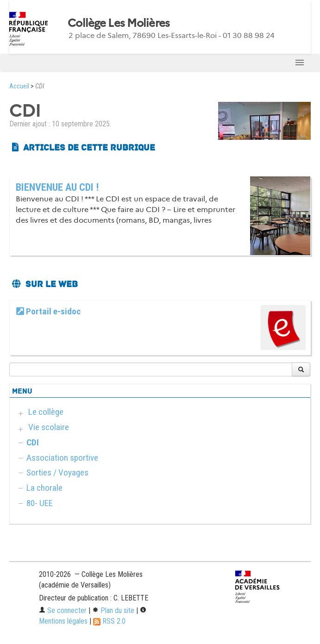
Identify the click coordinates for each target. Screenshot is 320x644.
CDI (33, 442)
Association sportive (62, 458)
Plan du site (113, 610)
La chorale (44, 488)
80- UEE (40, 503)
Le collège (46, 412)
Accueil (19, 86)
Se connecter (63, 610)
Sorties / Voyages (57, 472)
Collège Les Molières (119, 23)
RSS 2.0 (109, 621)
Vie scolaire (49, 427)
